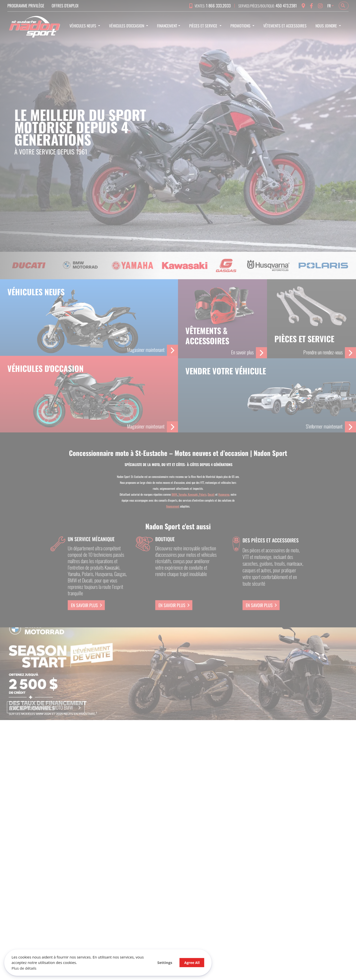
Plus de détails (25, 967)
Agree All (163, 962)
